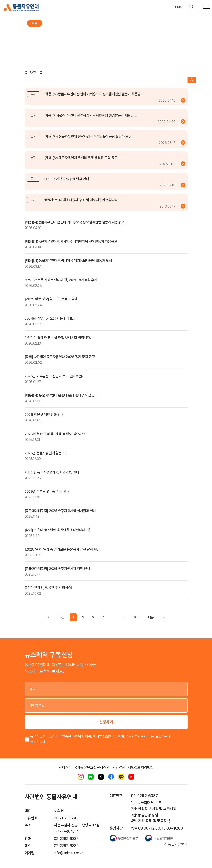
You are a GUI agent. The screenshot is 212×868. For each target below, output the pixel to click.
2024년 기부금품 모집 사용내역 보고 (50, 314)
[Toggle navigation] (206, 7)
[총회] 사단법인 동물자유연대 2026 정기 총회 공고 (60, 352)
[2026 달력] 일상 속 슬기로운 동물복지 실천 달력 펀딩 (62, 545)
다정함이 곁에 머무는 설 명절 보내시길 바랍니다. (58, 333)
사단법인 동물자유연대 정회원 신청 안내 (52, 468)
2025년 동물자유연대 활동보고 (46, 449)
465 (136, 613)
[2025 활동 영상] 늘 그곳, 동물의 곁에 (51, 295)
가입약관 (119, 763)
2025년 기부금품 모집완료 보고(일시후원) (54, 371)
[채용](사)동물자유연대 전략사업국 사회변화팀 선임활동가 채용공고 (91, 111)
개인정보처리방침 (141, 763)
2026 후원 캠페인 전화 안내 (44, 410)
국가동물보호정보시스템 (92, 763)
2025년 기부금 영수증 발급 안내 (67, 174)
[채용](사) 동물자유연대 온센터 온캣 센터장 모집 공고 (81, 153)
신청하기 (106, 717)
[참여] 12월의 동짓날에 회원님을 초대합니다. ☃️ (58, 526)
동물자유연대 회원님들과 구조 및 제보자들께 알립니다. (82, 196)
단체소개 (65, 763)
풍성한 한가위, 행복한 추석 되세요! (48, 583)
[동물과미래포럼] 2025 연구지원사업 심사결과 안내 (60, 506)
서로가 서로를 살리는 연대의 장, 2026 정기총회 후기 (61, 275)
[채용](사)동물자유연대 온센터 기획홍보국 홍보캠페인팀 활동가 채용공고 (94, 90)
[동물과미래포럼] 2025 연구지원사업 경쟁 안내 (57, 564)
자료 (35, 23)
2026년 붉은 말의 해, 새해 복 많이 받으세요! (55, 429)
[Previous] (151, 613)
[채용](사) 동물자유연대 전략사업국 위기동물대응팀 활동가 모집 (88, 132)
